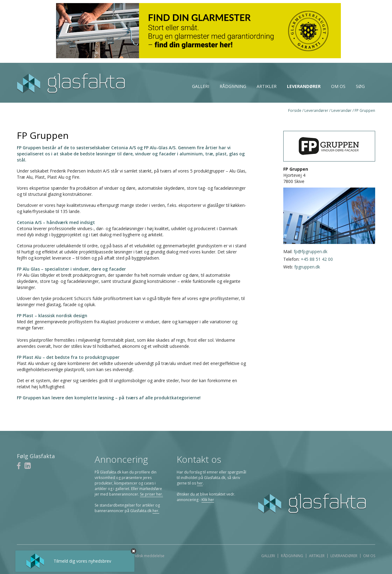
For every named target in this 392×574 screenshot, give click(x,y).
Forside (295, 110)
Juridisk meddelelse (147, 556)
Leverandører (304, 86)
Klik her (208, 500)
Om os (338, 86)
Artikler (267, 86)
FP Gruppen (365, 110)
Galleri (201, 86)
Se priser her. (151, 494)
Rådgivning (233, 86)
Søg (360, 86)
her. (156, 511)
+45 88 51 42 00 (317, 259)
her (200, 483)
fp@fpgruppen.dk (311, 251)
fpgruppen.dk (307, 267)
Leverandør (341, 110)
